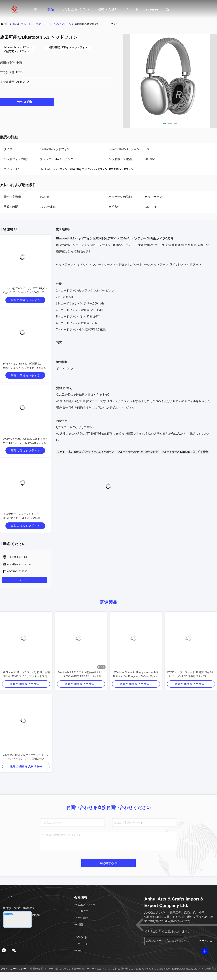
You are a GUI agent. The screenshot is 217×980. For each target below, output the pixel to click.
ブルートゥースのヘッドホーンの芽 (138, 452)
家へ (37, 9)
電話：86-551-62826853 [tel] (18, 908)
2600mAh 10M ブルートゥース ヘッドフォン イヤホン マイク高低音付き (26, 757)
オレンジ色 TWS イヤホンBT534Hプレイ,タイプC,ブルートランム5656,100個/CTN (25, 292)
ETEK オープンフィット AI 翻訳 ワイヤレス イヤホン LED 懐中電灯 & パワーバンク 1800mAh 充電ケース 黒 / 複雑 (191, 675)
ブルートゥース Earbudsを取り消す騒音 (185, 452)
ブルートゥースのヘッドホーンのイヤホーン (46, 24)
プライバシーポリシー (13, 969)
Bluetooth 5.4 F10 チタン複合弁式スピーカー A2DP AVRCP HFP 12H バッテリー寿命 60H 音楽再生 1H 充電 (81, 675)
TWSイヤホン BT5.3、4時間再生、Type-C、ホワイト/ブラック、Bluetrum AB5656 (25, 368)
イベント (132, 9)
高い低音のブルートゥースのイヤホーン (91, 452)
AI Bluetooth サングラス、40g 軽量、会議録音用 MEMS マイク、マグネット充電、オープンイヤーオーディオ (26, 675)
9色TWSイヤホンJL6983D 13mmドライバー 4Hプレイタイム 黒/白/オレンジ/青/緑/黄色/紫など (25, 443)
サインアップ (206, 941)
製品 (51, 9)
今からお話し (27, 102)
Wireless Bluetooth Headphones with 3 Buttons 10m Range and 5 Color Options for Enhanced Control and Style (136, 675)
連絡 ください (108, 9)
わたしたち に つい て (75, 11)
